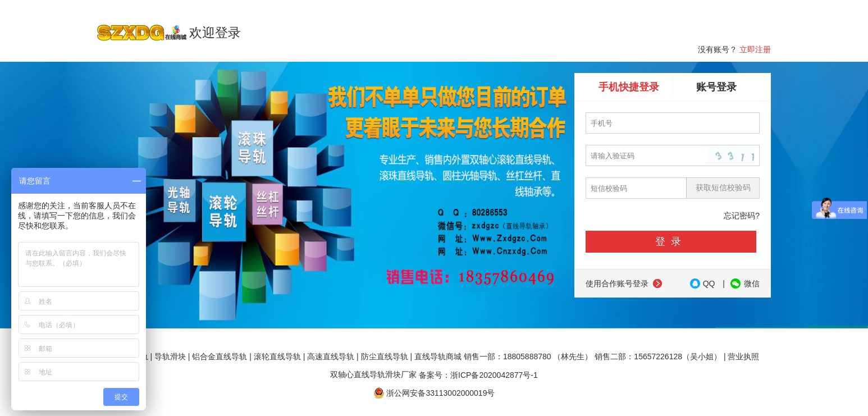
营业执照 (743, 356)
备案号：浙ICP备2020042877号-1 (478, 374)
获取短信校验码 (723, 188)
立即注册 (755, 49)
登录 (671, 241)
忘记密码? (742, 216)
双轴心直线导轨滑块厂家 (373, 374)
